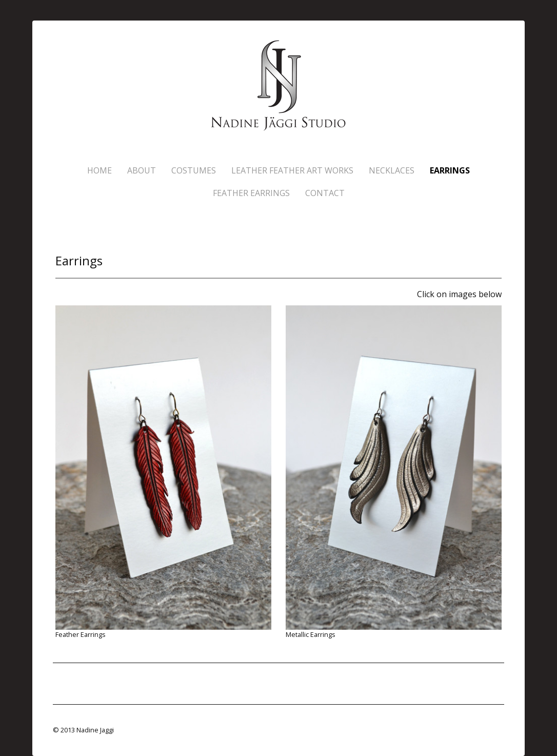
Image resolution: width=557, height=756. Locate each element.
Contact (325, 193)
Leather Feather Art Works (292, 170)
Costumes (194, 170)
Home (100, 170)
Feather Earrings (251, 193)
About (142, 170)
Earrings (450, 170)
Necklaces (392, 170)
